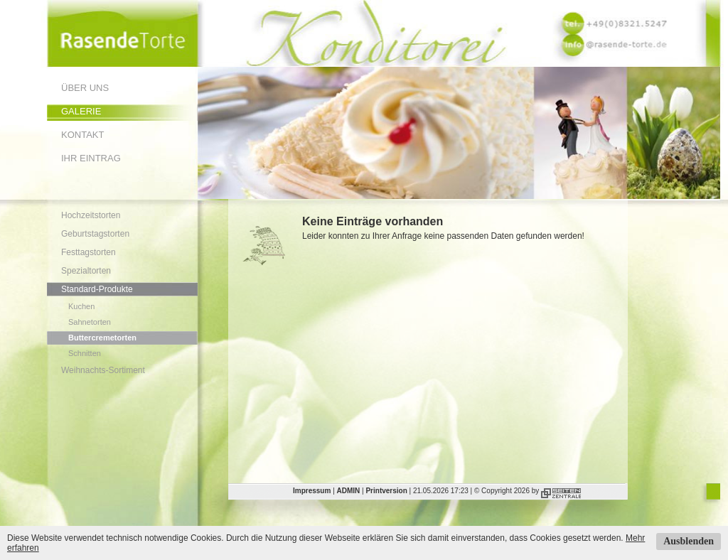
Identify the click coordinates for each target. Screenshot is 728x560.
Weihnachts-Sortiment (103, 370)
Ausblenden (689, 541)
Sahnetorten (90, 322)
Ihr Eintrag (91, 158)
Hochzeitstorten (91, 215)
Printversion (386, 491)
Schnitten (85, 353)
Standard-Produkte (97, 289)
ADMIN (349, 491)
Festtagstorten (89, 252)
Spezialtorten (86, 271)
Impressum (312, 491)
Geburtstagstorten (95, 234)
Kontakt (82, 135)
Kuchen (81, 306)
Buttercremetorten (102, 338)
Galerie (81, 111)
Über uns (85, 88)
